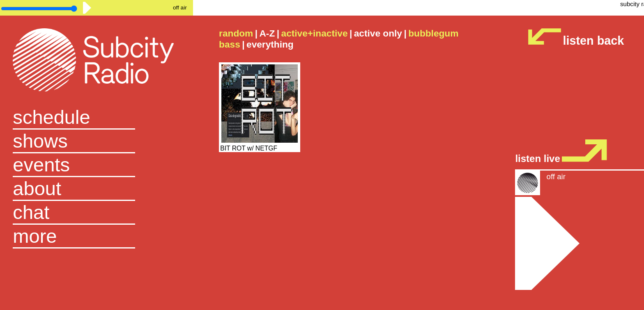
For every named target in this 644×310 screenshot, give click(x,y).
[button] (97, 237)
